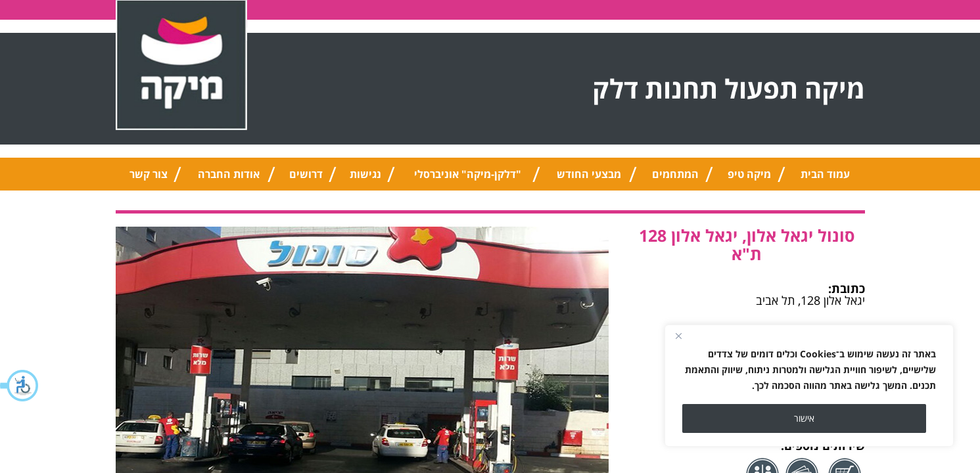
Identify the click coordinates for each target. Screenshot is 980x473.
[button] (20, 386)
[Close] (678, 336)
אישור (804, 418)
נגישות (365, 174)
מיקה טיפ (749, 174)
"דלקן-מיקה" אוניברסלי (468, 174)
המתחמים (675, 174)
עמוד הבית (825, 174)
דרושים (306, 174)
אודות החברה (229, 174)
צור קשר (149, 174)
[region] (809, 386)
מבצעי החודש (589, 174)
